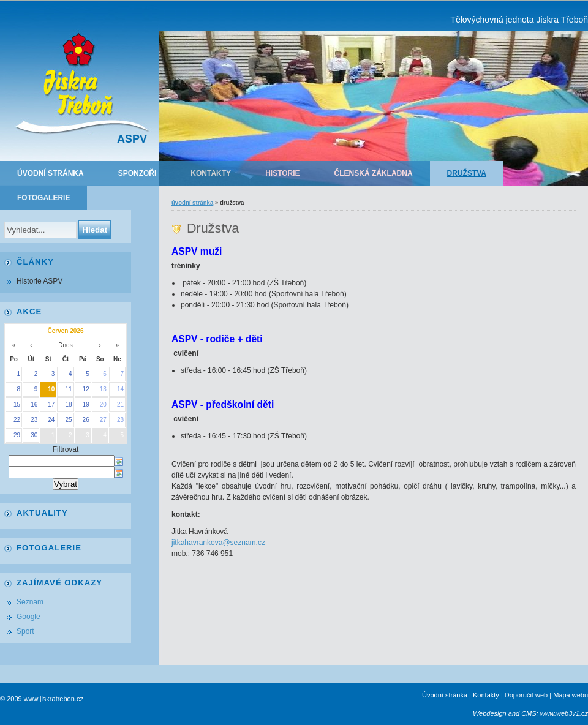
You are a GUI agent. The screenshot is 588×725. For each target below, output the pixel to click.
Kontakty (211, 173)
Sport (25, 631)
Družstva (467, 173)
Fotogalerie (43, 198)
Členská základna (374, 173)
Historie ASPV (40, 281)
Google (28, 617)
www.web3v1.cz (564, 713)
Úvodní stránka (51, 173)
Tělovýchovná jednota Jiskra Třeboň (519, 20)
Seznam (30, 602)
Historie (282, 173)
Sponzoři (138, 173)
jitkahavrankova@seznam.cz (218, 543)
